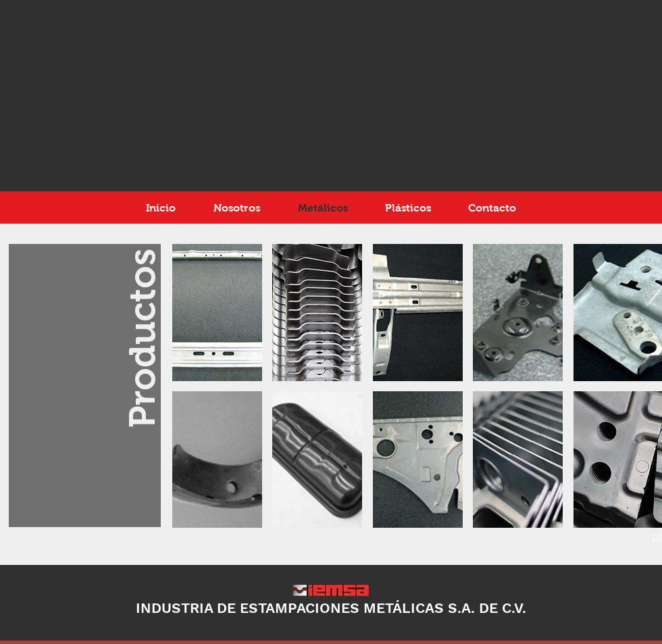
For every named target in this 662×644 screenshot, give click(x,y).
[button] (217, 313)
